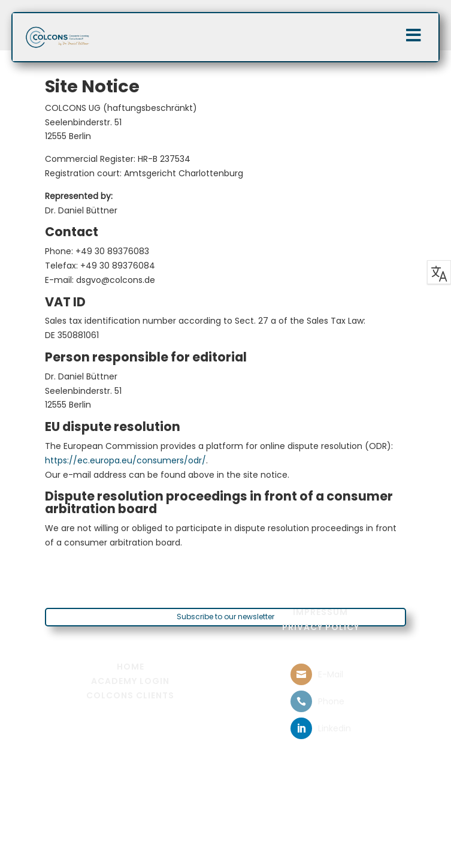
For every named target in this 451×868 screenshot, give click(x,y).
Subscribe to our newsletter (225, 617)
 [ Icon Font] (301, 701)
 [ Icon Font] (301, 674)
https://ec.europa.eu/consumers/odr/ (125, 460)
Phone (331, 701)
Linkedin (335, 728)
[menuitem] (320, 612)
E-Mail (331, 674)
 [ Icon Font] (301, 728)
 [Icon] (414, 35)
